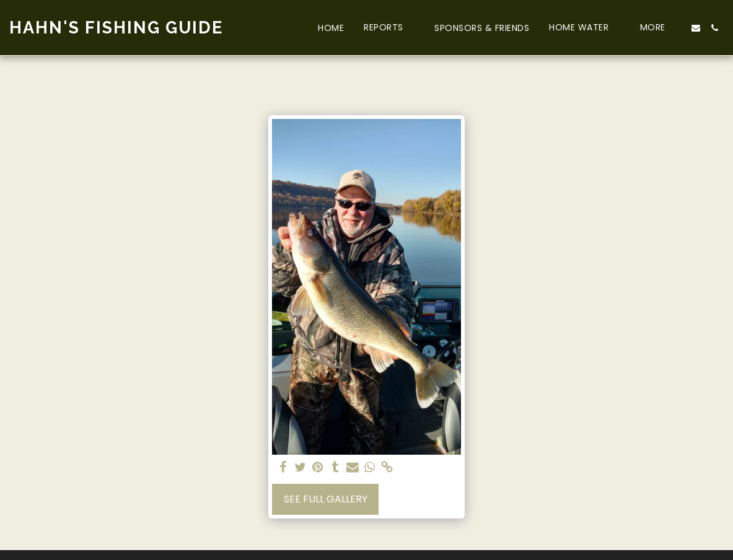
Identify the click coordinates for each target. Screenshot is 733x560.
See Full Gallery (326, 499)
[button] (389, 28)
